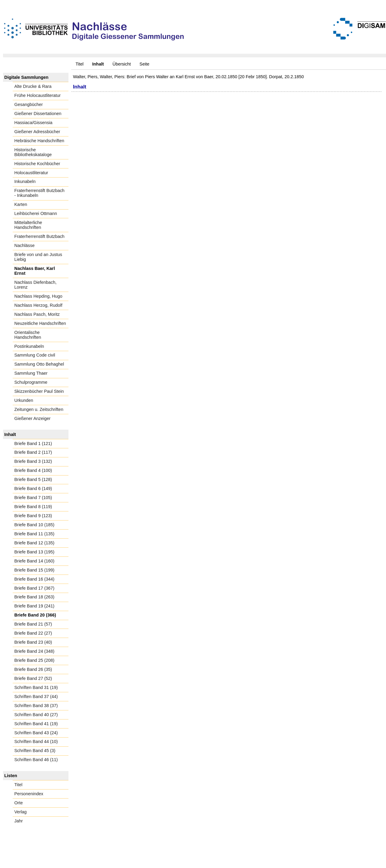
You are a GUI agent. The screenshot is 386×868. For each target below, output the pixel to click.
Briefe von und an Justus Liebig (38, 257)
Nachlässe (25, 245)
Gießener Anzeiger (33, 418)
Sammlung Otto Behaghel (39, 364)
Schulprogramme (31, 382)
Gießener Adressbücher (37, 132)
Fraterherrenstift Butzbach (40, 236)
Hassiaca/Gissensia (33, 123)
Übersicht (122, 64)
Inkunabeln (25, 181)
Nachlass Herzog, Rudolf (38, 305)
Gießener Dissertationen (38, 114)
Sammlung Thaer (31, 373)
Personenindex (29, 794)
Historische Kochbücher (37, 164)
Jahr (19, 821)
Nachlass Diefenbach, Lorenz (36, 285)
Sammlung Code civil (35, 355)
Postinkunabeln (29, 346)
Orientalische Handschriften (28, 335)
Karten (21, 204)
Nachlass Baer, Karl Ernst (35, 271)
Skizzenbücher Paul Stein (39, 391)
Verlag (21, 812)
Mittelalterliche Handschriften (28, 225)
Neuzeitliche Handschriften (40, 323)
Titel (79, 64)
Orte (19, 803)
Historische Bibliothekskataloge (33, 152)
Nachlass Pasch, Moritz (37, 314)
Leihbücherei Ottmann (36, 213)
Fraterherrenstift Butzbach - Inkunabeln (40, 193)
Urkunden (24, 400)
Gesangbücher (29, 104)
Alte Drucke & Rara (33, 86)
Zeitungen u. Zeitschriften (39, 409)
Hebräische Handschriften (40, 141)
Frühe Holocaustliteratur (38, 95)
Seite (145, 64)
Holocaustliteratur (31, 173)
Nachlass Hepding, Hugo (38, 296)
